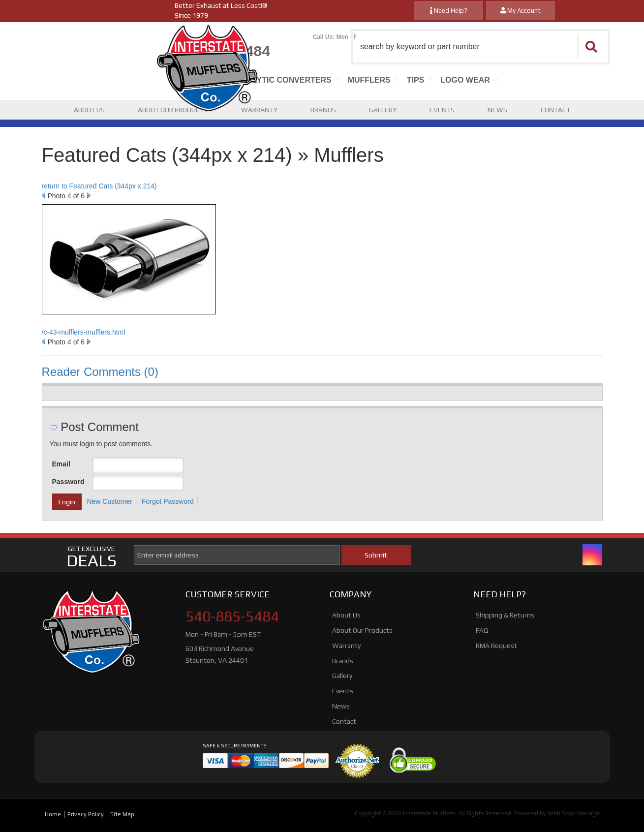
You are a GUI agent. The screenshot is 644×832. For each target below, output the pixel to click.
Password (68, 482)
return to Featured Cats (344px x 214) (99, 186)
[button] (480, 47)
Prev (44, 195)
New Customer (109, 501)
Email (61, 464)
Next (89, 195)
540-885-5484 (232, 616)
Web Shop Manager (574, 813)
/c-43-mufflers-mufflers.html (84, 332)
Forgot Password (168, 501)
